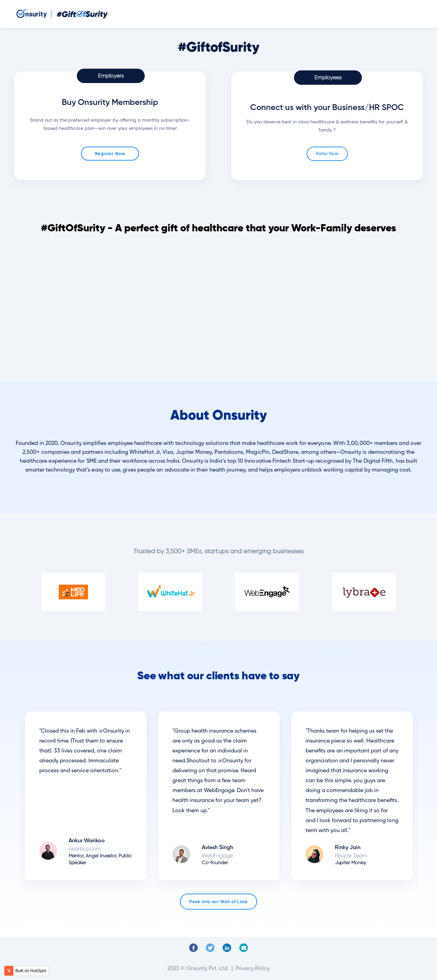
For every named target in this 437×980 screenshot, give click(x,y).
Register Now (110, 154)
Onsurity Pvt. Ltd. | (210, 969)
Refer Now (327, 154)
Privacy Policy (253, 969)
